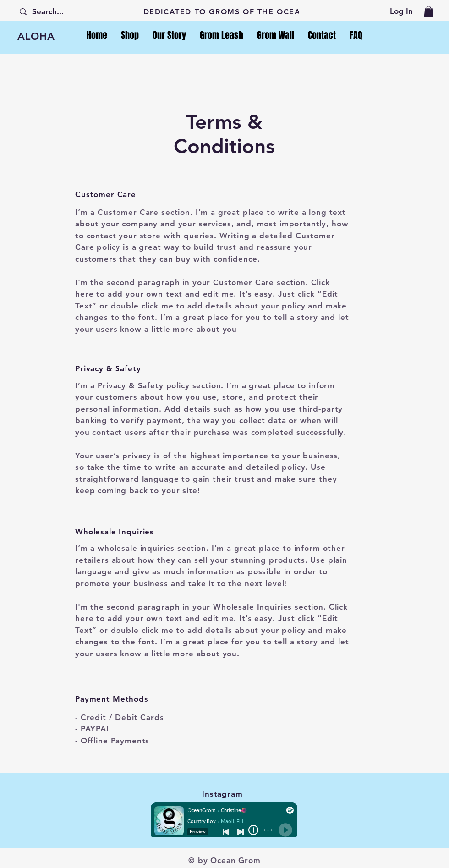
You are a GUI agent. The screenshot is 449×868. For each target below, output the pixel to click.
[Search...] (53, 12)
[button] (429, 12)
